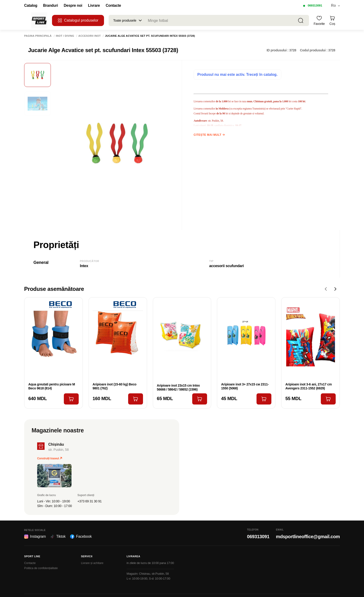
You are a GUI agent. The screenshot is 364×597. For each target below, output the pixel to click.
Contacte (113, 6)
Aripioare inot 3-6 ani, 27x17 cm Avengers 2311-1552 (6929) (309, 386)
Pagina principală (38, 36)
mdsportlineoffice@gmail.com (308, 537)
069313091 (315, 5)
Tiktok (58, 537)
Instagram (35, 537)
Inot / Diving (65, 36)
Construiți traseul (50, 458)
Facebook (81, 537)
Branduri (50, 6)
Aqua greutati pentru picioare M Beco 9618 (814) (52, 386)
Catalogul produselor (78, 20)
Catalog (31, 6)
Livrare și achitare (92, 563)
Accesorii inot (90, 36)
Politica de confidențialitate (41, 568)
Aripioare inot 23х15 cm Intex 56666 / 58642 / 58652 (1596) (178, 387)
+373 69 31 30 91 (90, 501)
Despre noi (73, 6)
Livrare (94, 6)
